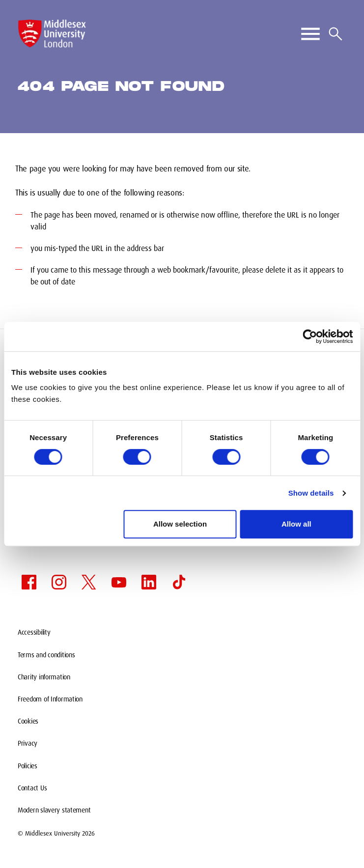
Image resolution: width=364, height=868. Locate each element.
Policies (28, 766)
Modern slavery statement (54, 810)
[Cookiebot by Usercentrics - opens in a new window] (310, 336)
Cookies (28, 721)
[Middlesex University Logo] (52, 34)
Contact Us (32, 788)
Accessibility (34, 632)
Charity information (44, 677)
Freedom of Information (50, 699)
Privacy (28, 743)
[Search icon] (336, 34)
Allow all (296, 524)
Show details (311, 493)
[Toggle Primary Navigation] (310, 34)
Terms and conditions (46, 655)
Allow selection (180, 524)
